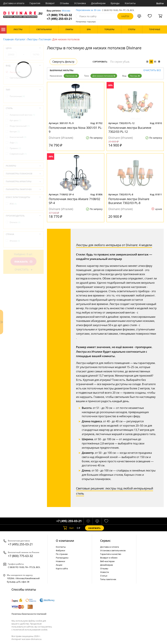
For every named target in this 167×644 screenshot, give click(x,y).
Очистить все (152, 70)
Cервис (105, 541)
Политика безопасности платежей (29, 614)
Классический (18, 137)
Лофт (14, 143)
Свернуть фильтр (63, 62)
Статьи (104, 576)
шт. (69, 528)
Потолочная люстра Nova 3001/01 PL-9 (76, 130)
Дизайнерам (98, 3)
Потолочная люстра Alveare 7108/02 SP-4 (74, 201)
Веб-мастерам (107, 561)
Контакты (130, 3)
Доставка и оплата (14, 3)
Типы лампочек (108, 579)
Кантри (15, 132)
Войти (160, 3)
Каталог (3, 29)
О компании (65, 541)
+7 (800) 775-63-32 (59, 15)
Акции (59, 565)
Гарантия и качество (111, 554)
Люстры (32, 39)
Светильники (18, 78)
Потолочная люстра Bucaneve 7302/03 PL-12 (130, 130)
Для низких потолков (104, 76)
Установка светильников (113, 550)
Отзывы (64, 3)
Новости (105, 572)
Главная (8, 39)
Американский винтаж (22, 115)
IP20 (13, 204)
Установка (80, 3)
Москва (66, 11)
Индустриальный (20, 126)
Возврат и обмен (109, 558)
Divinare (15, 222)
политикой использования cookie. (30, 630)
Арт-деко (15, 120)
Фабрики (60, 550)
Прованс (15, 148)
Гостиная (45, 39)
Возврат (50, 3)
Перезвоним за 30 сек (88, 10)
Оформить (94, 528)
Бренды (115, 3)
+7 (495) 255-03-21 (59, 19)
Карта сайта (62, 568)
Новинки (60, 561)
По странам (62, 554)
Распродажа (62, 558)
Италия (15, 241)
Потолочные (17, 96)
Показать (23, 262)
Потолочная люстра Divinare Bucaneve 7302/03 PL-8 (129, 201)
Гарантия (35, 3)
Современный (18, 154)
